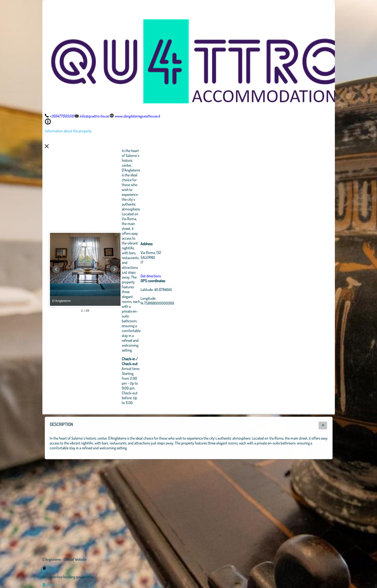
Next (141, 269)
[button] (323, 425)
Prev (56, 269)
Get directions (178, 276)
